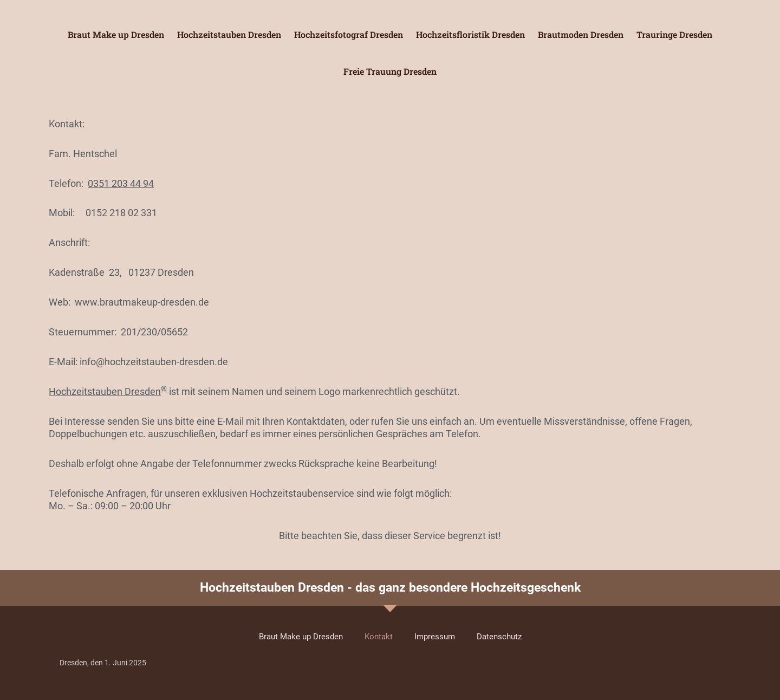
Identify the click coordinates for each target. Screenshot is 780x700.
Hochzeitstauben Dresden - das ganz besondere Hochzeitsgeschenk (390, 588)
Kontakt (379, 637)
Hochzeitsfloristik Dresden (470, 34)
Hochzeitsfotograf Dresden (349, 34)
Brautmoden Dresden (581, 34)
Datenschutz (499, 637)
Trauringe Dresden (674, 34)
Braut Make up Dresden (116, 34)
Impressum (435, 637)
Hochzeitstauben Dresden (229, 34)
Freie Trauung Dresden (390, 71)
